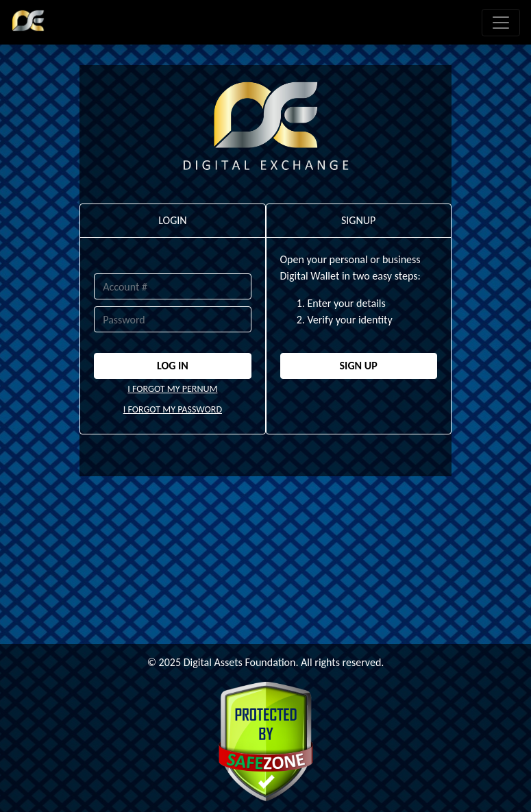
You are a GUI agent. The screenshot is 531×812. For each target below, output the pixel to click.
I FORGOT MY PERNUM (172, 389)
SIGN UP (359, 366)
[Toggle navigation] (501, 23)
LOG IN (173, 366)
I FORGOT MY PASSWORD (173, 409)
